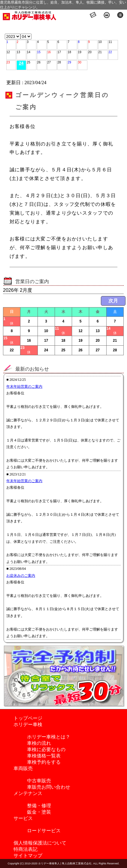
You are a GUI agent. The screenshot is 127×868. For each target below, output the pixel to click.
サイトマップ (28, 856)
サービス (23, 818)
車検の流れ (39, 743)
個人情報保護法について (40, 843)
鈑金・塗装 (39, 812)
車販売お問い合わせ (49, 787)
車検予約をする (44, 762)
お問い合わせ (93, 16)
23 (8, 62)
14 (29, 52)
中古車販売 (39, 781)
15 (39, 52)
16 (49, 52)
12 (8, 52)
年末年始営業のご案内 (24, 387)
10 (100, 42)
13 (18, 52)
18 (70, 52)
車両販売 (23, 768)
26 (39, 62)
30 (80, 62)
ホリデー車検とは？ (49, 737)
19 (80, 52)
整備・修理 (39, 806)
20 (90, 52)
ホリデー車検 (28, 724)
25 (29, 62)
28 (59, 62)
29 (70, 62)
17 (59, 52)
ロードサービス (44, 831)
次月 (113, 301)
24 (21, 63)
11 (110, 42)
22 (110, 52)
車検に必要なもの (46, 749)
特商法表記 (26, 849)
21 (100, 52)
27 (49, 62)
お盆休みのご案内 (21, 576)
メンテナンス (28, 793)
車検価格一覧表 (44, 756)
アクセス (107, 16)
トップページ (28, 718)
